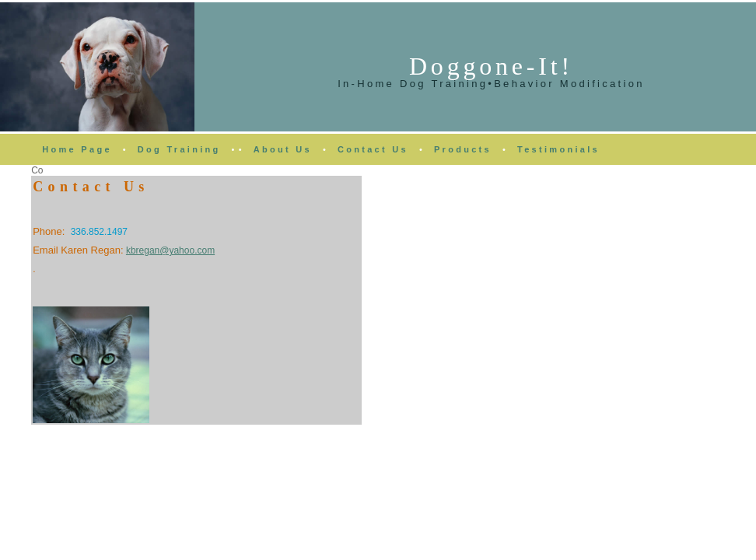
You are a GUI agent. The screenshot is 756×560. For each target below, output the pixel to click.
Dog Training (179, 149)
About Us (283, 149)
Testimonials (558, 149)
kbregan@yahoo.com (170, 250)
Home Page (77, 149)
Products (463, 149)
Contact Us (373, 149)
